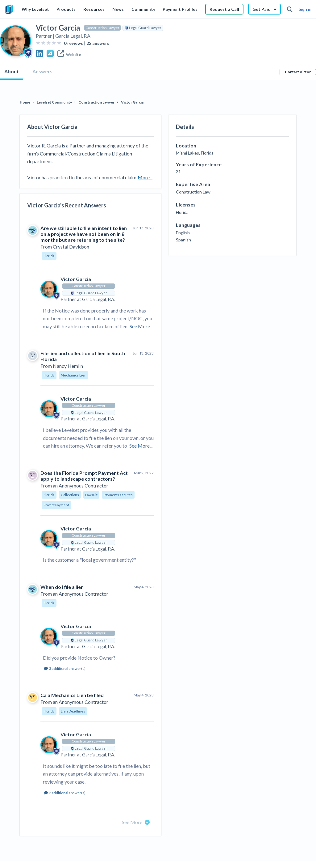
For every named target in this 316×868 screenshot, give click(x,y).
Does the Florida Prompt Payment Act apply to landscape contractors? (84, 476)
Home (25, 102)
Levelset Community (54, 102)
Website (69, 55)
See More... (141, 326)
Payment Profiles (180, 9)
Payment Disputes (118, 495)
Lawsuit (91, 495)
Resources (94, 9)
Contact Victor (298, 72)
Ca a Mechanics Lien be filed (72, 695)
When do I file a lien (62, 587)
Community (143, 9)
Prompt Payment (56, 505)
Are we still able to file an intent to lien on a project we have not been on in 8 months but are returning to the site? (84, 234)
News (118, 9)
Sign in (305, 9)
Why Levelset (35, 9)
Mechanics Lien (74, 375)
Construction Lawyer (102, 28)
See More (136, 822)
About (12, 71)
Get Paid (264, 9)
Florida (49, 256)
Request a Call (224, 9)
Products (66, 9)
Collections (70, 495)
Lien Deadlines (73, 711)
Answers (42, 71)
